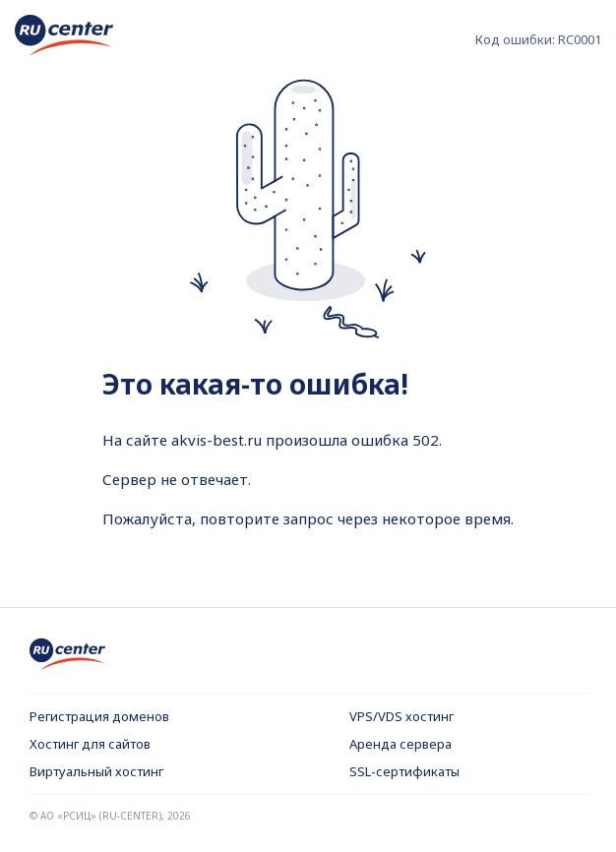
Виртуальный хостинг (96, 771)
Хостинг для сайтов (90, 744)
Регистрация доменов (99, 716)
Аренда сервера (400, 744)
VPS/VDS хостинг (401, 716)
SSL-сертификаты (404, 771)
